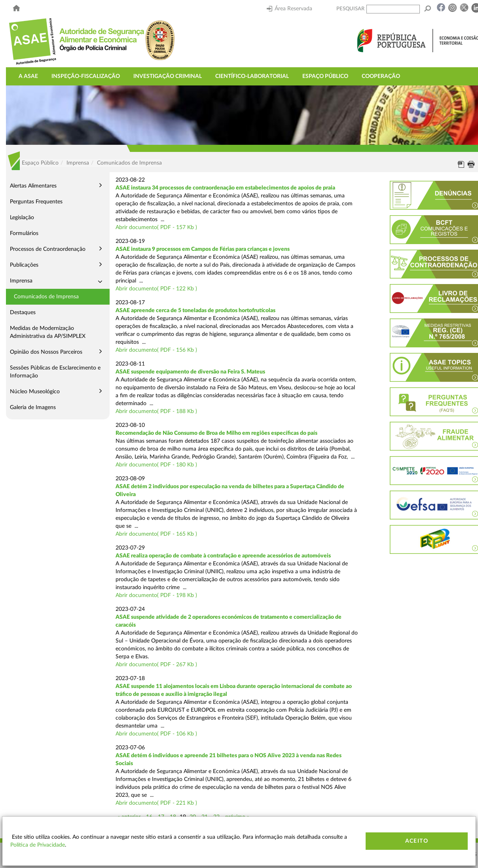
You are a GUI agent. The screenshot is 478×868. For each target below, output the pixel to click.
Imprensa (21, 281)
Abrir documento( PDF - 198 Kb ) (156, 595)
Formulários (24, 233)
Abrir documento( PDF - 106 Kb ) (156, 734)
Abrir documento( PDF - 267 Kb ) (156, 665)
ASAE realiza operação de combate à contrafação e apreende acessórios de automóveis (223, 556)
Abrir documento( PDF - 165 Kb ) (156, 534)
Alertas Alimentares (33, 186)
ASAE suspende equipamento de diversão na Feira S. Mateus (190, 372)
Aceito (417, 841)
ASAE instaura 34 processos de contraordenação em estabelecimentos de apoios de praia (225, 188)
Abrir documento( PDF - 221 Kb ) (156, 803)
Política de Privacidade (38, 845)
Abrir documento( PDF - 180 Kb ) (156, 465)
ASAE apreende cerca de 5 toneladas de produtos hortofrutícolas (195, 311)
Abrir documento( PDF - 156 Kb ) (156, 350)
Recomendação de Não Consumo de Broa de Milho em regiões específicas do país (216, 433)
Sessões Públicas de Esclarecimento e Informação (55, 372)
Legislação (22, 218)
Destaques (23, 313)
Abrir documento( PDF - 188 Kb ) (156, 411)
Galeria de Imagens (33, 407)
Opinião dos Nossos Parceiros (46, 352)
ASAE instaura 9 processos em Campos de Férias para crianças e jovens (203, 249)
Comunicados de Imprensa (46, 297)
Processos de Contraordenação (48, 249)
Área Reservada (289, 9)
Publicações (24, 265)
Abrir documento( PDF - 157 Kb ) (156, 227)
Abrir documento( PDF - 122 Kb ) (156, 289)
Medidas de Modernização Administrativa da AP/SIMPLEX (48, 332)
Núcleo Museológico (35, 392)
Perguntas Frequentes (36, 202)
